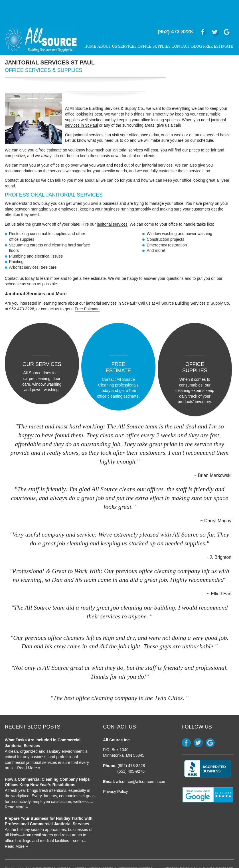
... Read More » (27, 746)
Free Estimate (218, 27)
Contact (181, 27)
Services (127, 27)
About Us (107, 27)
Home (90, 27)
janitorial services (112, 205)
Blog (197, 27)
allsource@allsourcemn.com (141, 760)
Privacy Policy (115, 770)
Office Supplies (154, 27)
